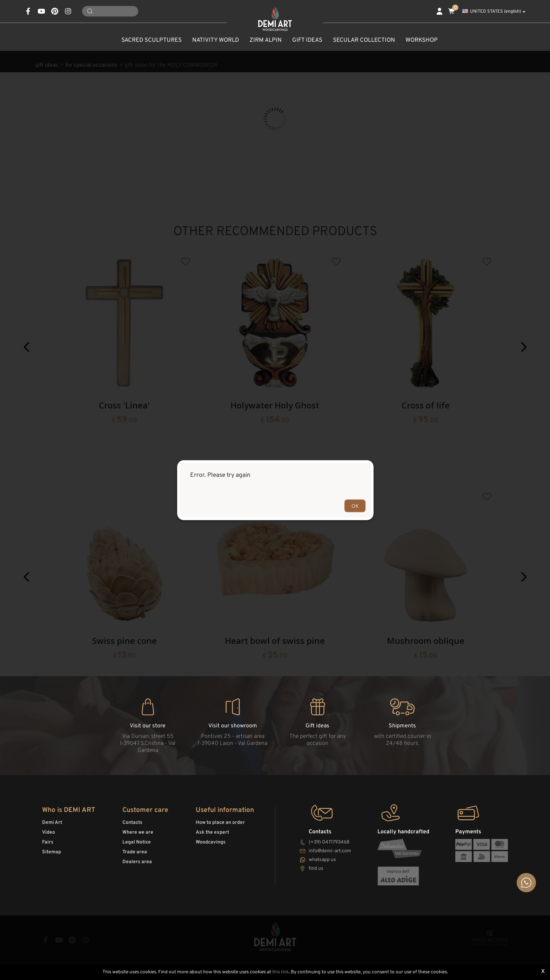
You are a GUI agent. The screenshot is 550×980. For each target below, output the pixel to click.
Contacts (132, 823)
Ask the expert (212, 832)
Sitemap (52, 852)
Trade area (135, 852)
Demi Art (52, 823)
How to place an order (220, 823)
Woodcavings (211, 842)
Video (49, 832)
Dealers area (137, 862)
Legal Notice (137, 842)
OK (355, 505)
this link (280, 972)
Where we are (138, 832)
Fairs (48, 842)
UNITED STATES (494, 12)
